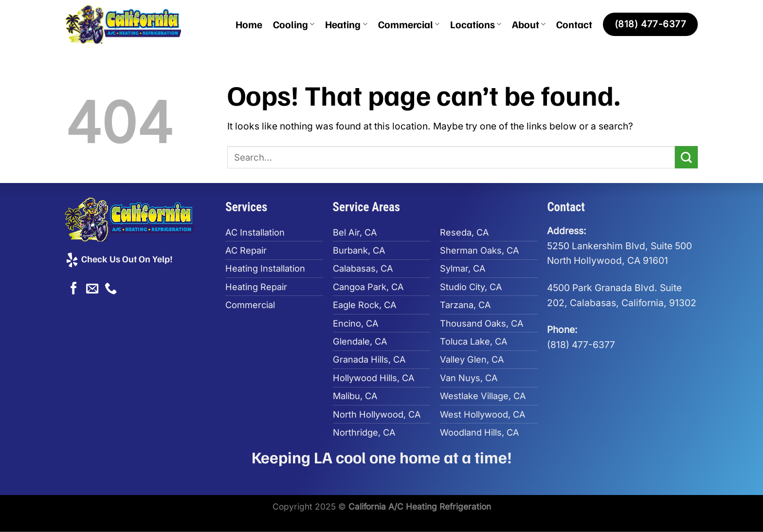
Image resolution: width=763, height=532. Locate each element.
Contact (574, 24)
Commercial (409, 24)
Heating (346, 24)
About (529, 24)
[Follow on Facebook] (74, 289)
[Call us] (111, 289)
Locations (476, 24)
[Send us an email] (92, 289)
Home (249, 24)
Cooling (294, 24)
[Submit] (686, 157)
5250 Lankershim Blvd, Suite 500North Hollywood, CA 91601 (619, 246)
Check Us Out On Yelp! (119, 258)
